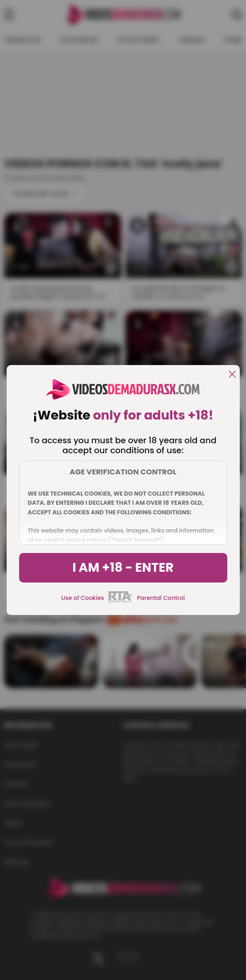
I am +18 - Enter (123, 568)
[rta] (121, 601)
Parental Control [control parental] (161, 598)
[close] (232, 375)
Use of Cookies (83, 598)
